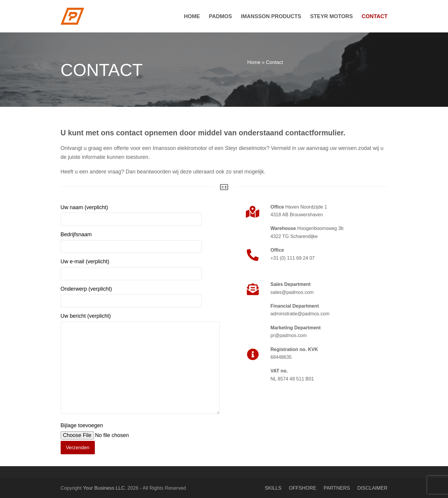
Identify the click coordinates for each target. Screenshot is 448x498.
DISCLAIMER (372, 488)
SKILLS (273, 488)
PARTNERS (337, 488)
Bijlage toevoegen (111, 436)
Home (254, 62)
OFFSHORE (303, 488)
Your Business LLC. (104, 488)
